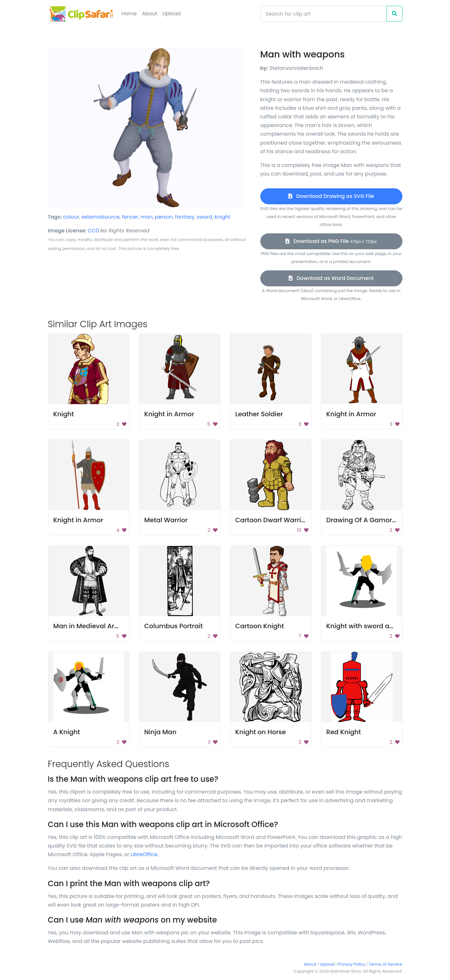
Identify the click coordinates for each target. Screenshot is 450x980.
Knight (64, 414)
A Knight (67, 732)
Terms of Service (386, 964)
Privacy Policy (352, 964)
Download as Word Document (331, 278)
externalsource (100, 217)
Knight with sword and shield (373, 626)
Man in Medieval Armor (90, 626)
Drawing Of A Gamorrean (367, 520)
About (149, 14)
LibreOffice (144, 854)
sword (205, 217)
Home (129, 14)
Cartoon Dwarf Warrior (271, 520)
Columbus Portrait (174, 626)
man (147, 217)
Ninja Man (160, 732)
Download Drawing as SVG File (331, 196)
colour (71, 217)
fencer (130, 217)
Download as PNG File (331, 241)
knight (222, 217)
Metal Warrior (166, 520)
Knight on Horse (261, 732)
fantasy (185, 217)
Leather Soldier (259, 414)
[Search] (324, 14)
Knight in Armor (169, 414)
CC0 (93, 231)
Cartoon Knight (260, 626)
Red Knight (344, 732)
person (164, 217)
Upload (171, 14)
